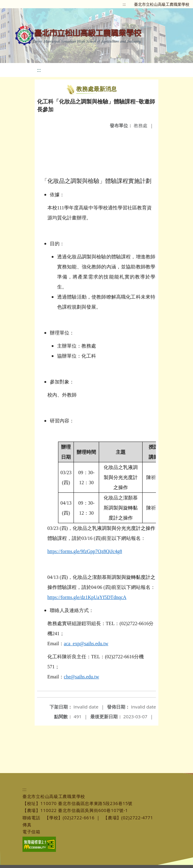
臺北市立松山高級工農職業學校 (162, 4)
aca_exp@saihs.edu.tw (86, 644)
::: (124, 4)
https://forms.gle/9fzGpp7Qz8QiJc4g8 (85, 551)
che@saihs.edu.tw (81, 677)
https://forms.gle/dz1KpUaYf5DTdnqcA (87, 597)
